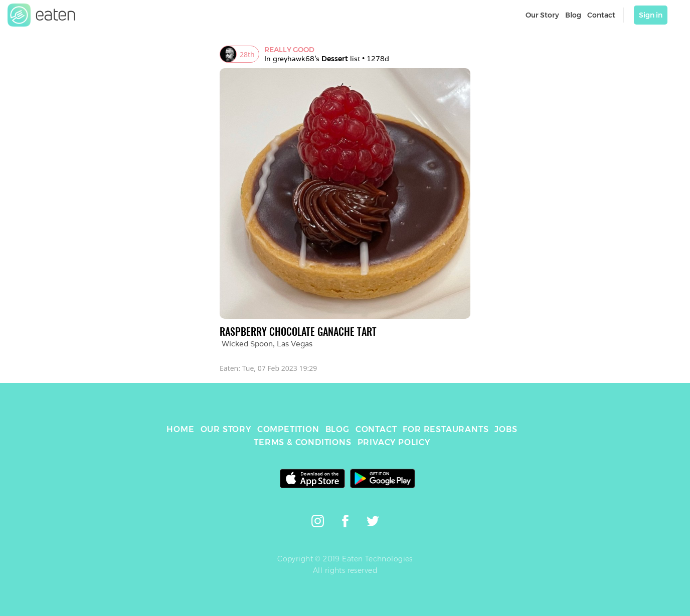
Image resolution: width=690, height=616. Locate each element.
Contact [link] (601, 15)
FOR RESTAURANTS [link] (446, 429)
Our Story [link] (542, 15)
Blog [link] (573, 15)
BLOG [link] (337, 429)
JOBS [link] (506, 429)
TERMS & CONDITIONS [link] (302, 442)
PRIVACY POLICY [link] (394, 442)
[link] (42, 15)
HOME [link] (180, 429)
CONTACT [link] (376, 429)
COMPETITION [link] (288, 429)
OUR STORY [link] (226, 429)
